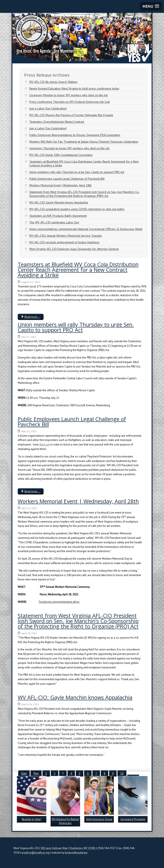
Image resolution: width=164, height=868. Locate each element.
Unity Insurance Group (99, 819)
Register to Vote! (31, 819)
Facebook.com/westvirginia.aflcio (59, 602)
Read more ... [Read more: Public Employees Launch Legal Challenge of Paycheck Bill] (31, 491)
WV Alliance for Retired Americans (65, 821)
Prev (36, 773)
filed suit (45, 444)
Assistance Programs (133, 819)
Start (24, 773)
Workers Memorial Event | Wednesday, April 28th (78, 501)
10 (122, 773)
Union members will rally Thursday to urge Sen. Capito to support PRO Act (76, 327)
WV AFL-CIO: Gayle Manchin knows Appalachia (75, 697)
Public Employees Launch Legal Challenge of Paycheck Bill (72, 422)
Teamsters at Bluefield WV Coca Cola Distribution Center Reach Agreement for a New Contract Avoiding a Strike (78, 270)
